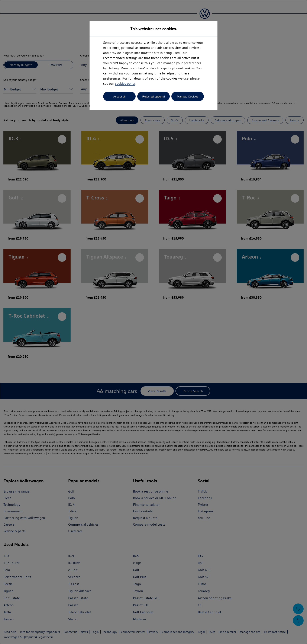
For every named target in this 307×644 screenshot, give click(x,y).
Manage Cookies (188, 97)
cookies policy (125, 84)
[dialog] (153, 322)
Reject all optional (153, 97)
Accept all (119, 97)
